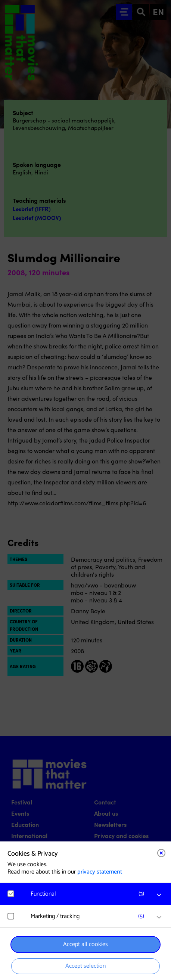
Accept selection (85, 966)
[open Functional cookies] (159, 895)
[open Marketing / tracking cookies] (159, 917)
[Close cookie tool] (161, 853)
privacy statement (100, 872)
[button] (89, 894)
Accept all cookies (85, 944)
